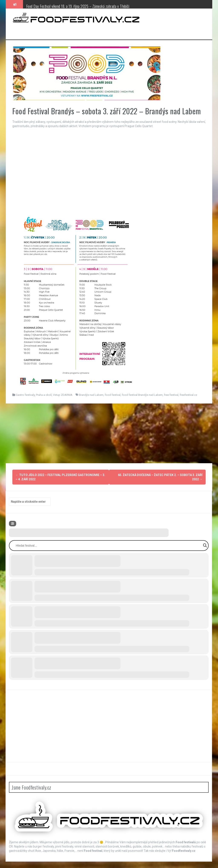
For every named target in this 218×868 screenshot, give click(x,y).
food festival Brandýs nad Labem (142, 395)
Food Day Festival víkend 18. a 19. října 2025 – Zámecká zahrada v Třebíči (78, 6)
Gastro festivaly (25, 395)
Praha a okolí (44, 395)
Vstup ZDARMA (63, 395)
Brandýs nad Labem (91, 395)
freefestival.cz (188, 395)
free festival (171, 395)
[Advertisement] (109, 433)
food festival (113, 395)
